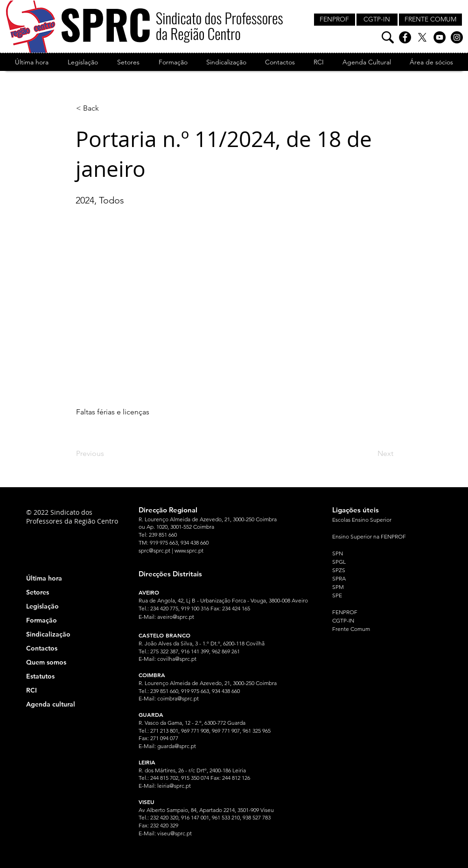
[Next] (370, 454)
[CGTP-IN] (377, 20)
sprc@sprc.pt (154, 550)
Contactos (42, 648)
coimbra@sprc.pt (178, 698)
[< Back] (107, 108)
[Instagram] (457, 37)
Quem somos (46, 662)
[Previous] (107, 454)
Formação (42, 620)
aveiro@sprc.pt (176, 617)
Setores (38, 592)
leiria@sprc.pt (174, 786)
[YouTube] (440, 37)
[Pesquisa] (388, 37)
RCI (31, 690)
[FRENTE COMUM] (430, 20)
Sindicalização (48, 634)
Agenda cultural (51, 704)
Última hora (44, 578)
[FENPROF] (335, 20)
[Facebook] (405, 37)
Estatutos (40, 676)
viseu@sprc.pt (175, 833)
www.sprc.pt (189, 550)
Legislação (42, 606)
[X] (422, 37)
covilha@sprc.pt (177, 659)
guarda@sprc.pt (177, 746)
